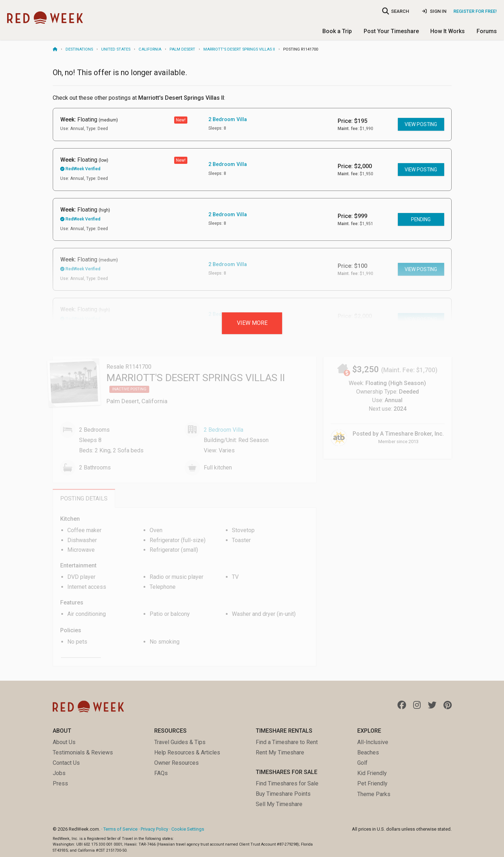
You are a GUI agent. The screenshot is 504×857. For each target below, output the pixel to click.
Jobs (59, 773)
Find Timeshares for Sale (287, 783)
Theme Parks (374, 794)
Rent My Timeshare (280, 752)
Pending (421, 219)
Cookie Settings (188, 829)
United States (116, 49)
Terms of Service (120, 829)
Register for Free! (475, 11)
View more (252, 323)
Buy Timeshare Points (283, 794)
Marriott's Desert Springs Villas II (239, 49)
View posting (421, 124)
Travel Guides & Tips (180, 742)
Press (60, 783)
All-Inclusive (373, 742)
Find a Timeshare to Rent (287, 742)
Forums (487, 31)
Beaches (368, 752)
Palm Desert (182, 49)
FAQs (161, 773)
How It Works (448, 31)
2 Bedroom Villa (228, 120)
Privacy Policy (154, 829)
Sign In (434, 11)
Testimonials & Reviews (83, 752)
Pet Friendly (372, 783)
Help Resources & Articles (187, 752)
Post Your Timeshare (391, 31)
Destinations (79, 49)
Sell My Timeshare (279, 804)
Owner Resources (176, 763)
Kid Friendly (372, 773)
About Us (64, 742)
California (150, 49)
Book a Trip (337, 31)
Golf (362, 763)
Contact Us (66, 763)
